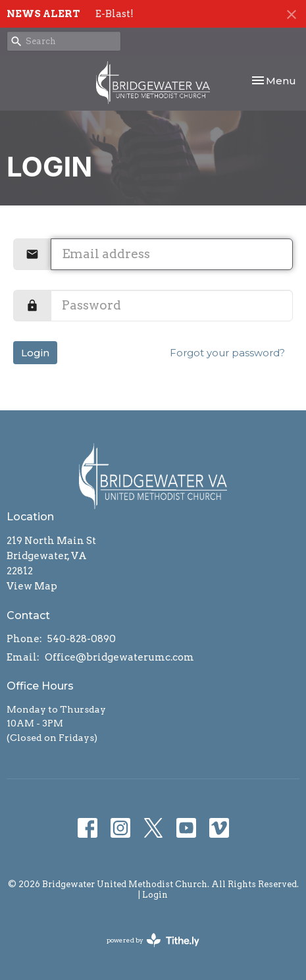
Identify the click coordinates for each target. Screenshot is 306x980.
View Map (32, 586)
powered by (153, 940)
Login (35, 353)
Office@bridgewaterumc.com (119, 657)
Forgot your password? (227, 353)
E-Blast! (115, 14)
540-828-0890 (82, 639)
